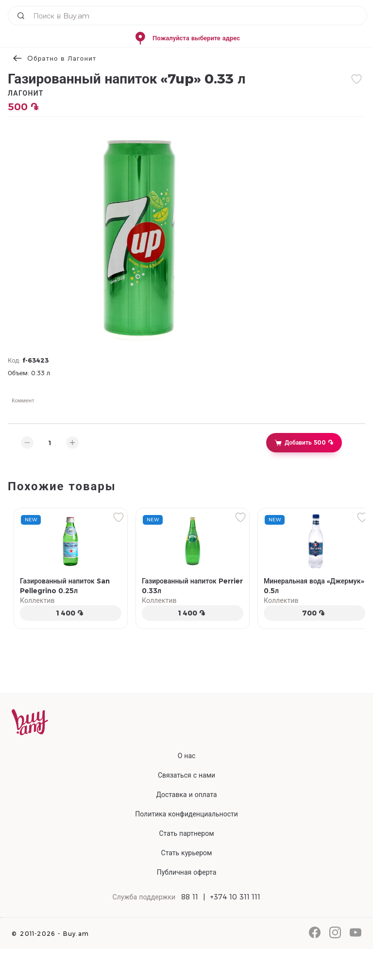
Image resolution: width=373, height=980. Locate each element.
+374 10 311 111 (235, 897)
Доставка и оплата (186, 795)
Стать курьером (187, 853)
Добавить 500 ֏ (304, 443)
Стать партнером (186, 833)
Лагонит (26, 93)
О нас (187, 756)
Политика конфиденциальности (186, 814)
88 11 (190, 897)
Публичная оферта (187, 872)
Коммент (23, 400)
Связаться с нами (186, 775)
